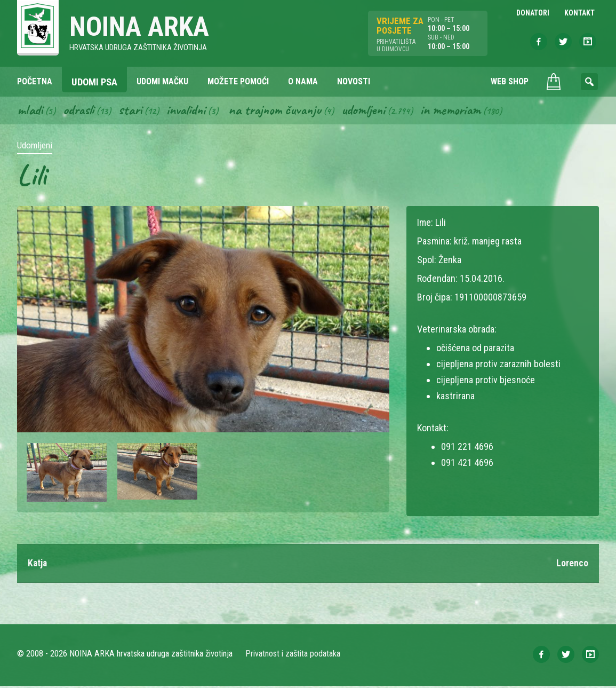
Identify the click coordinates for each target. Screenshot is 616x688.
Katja (38, 565)
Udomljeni (373, 111)
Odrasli (80, 111)
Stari (133, 111)
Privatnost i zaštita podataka (293, 656)
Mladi (30, 111)
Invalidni (190, 111)
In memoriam (462, 111)
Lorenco (572, 565)
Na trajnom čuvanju (282, 111)
